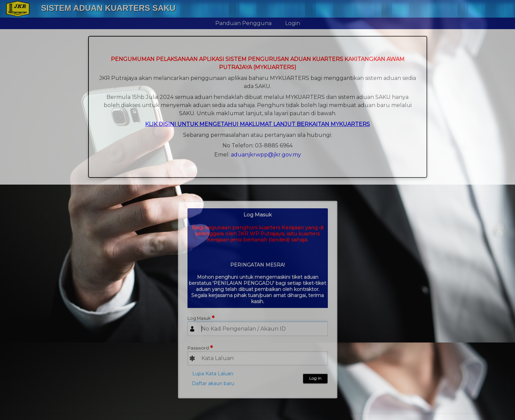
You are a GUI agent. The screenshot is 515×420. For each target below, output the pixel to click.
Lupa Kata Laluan (213, 374)
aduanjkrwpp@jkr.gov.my (266, 155)
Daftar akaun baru (213, 383)
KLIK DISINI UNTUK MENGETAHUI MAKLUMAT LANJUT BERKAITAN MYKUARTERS (257, 124)
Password (198, 348)
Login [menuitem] (293, 23)
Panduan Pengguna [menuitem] (243, 23)
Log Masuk (199, 318)
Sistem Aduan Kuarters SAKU (108, 8)
